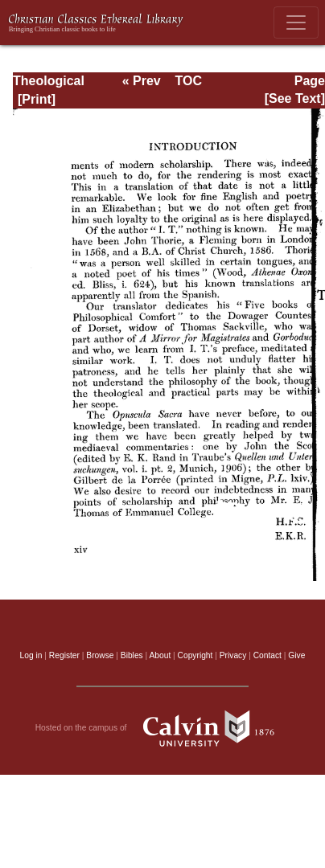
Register (64, 655)
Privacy (233, 655)
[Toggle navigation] (296, 23)
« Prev (142, 81)
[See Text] (295, 98)
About (160, 655)
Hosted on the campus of (163, 728)
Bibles (132, 655)
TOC (189, 81)
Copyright (195, 655)
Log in (31, 655)
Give (296, 655)
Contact (267, 655)
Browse (100, 655)
